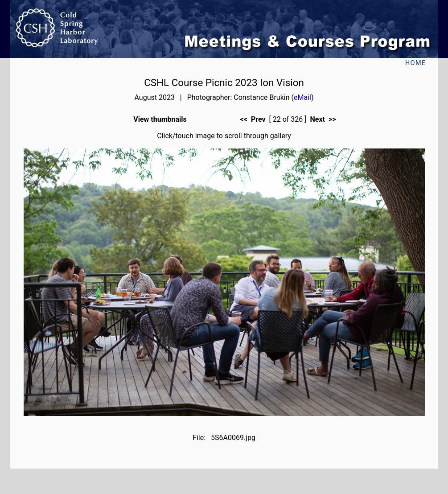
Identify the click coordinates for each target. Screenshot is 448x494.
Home (416, 63)
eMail (302, 97)
